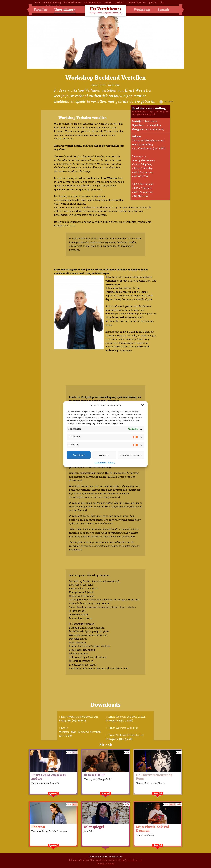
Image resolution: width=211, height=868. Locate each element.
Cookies (110, 864)
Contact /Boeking (52, 3)
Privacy (112, 463)
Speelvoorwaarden (136, 3)
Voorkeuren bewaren (131, 455)
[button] (143, 405)
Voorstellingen (65, 10)
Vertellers (41, 10)
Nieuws (108, 3)
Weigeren (104, 455)
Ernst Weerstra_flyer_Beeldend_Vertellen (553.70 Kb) (80, 732)
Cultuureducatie (92, 3)
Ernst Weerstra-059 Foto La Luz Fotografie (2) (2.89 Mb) (78, 719)
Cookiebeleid (101, 463)
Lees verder (169, 102)
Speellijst (119, 3)
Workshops (142, 10)
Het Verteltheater (73, 3)
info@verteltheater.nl (112, 13)
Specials (163, 10)
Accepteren (79, 455)
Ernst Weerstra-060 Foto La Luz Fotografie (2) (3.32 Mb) (126, 719)
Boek (136, 109)
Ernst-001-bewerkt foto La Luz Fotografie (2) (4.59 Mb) (125, 737)
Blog (162, 3)
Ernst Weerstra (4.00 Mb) (123, 728)
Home (37, 3)
